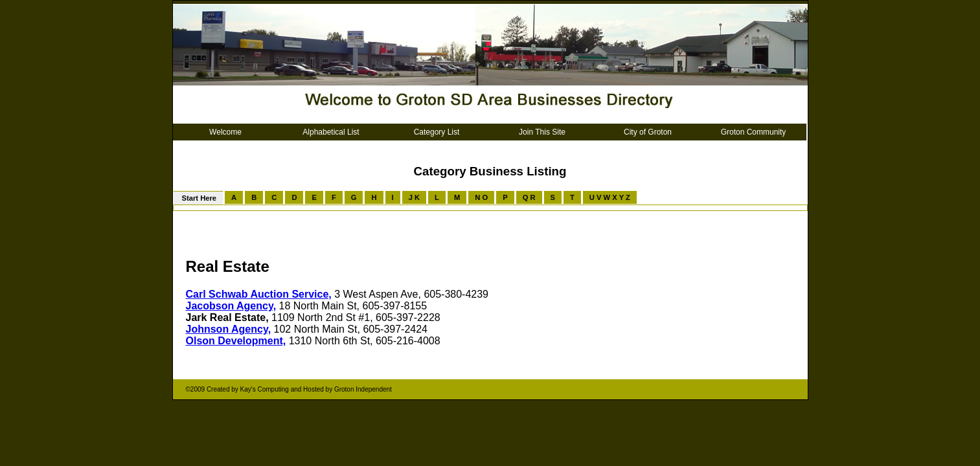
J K (414, 197)
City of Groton (648, 132)
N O (481, 197)
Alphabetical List (331, 132)
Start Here (199, 198)
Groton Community (754, 132)
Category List (437, 132)
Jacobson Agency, (231, 306)
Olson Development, (236, 341)
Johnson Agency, (229, 329)
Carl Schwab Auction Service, (259, 294)
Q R (529, 197)
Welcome (225, 132)
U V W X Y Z (610, 197)
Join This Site (542, 132)
